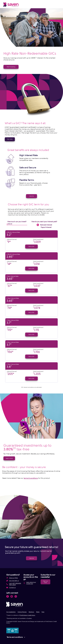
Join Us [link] (31, 558)
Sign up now (45, 582)
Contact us (12, 588)
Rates (38, 612)
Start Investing (11, 67)
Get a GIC (31, 247)
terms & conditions (31, 478)
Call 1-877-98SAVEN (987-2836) (15, 584)
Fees (43, 612)
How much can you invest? (17, 222)
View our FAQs (13, 578)
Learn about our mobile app (31, 583)
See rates (10, 139)
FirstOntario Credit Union (28, 615)
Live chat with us (14, 581)
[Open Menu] (58, 5)
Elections (31, 612)
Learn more (9, 458)
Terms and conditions (16, 637)
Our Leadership (11, 612)
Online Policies (22, 612)
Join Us (31, 196)
